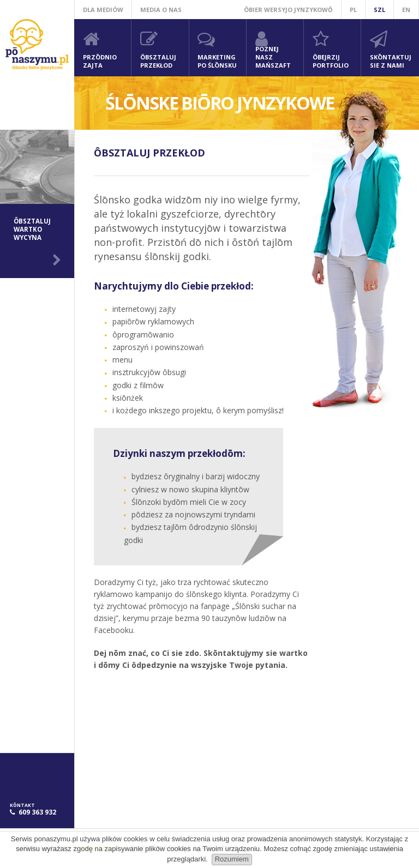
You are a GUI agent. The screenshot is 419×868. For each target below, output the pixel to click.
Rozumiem (232, 859)
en (406, 10)
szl (379, 10)
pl (353, 10)
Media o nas (161, 10)
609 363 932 (37, 812)
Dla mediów (103, 10)
